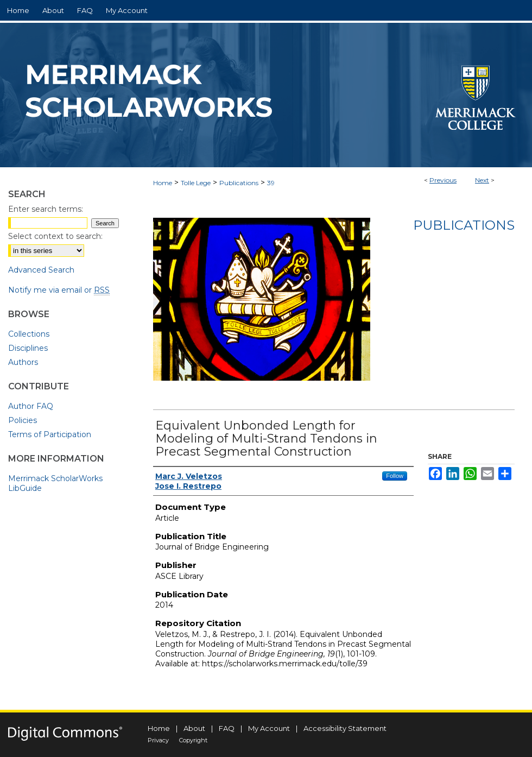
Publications (239, 183)
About (194, 728)
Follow (395, 476)
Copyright (193, 740)
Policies (23, 420)
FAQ (227, 728)
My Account (269, 728)
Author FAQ (31, 406)
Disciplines (28, 348)
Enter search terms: (46, 209)
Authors (23, 362)
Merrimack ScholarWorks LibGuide (55, 483)
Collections (29, 334)
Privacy (158, 740)
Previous (443, 180)
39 (271, 183)
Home (163, 183)
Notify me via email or (59, 290)
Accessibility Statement (345, 728)
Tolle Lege (196, 183)
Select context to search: (55, 236)
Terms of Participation (50, 434)
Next (482, 180)
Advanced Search (41, 270)
